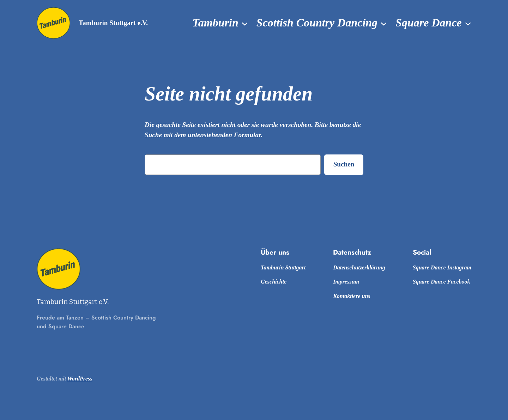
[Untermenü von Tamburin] (245, 23)
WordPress (80, 379)
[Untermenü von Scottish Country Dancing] (384, 23)
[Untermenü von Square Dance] (468, 23)
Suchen (344, 164)
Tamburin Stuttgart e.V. (113, 23)
